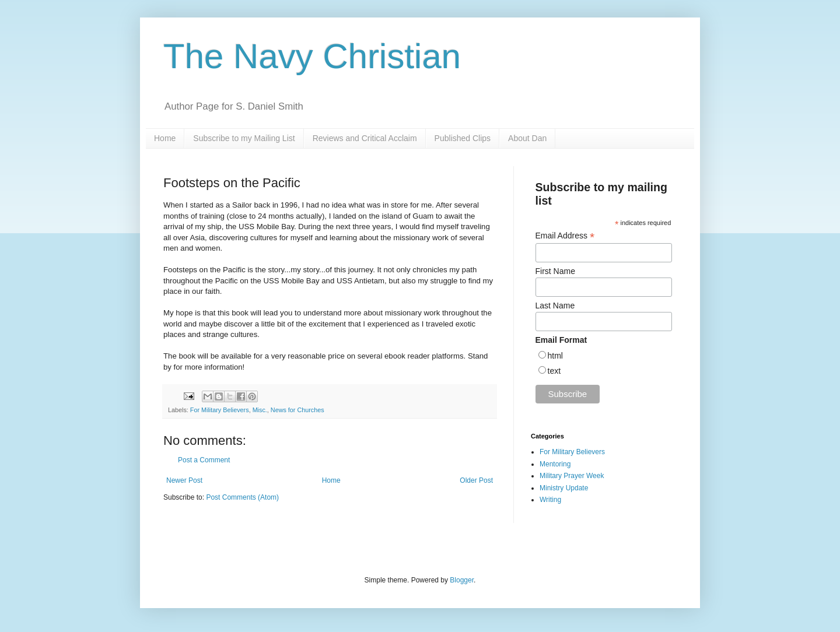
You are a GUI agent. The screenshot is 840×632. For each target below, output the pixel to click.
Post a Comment (204, 460)
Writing (550, 500)
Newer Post (184, 480)
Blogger (462, 580)
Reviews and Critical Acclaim (365, 138)
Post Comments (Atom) (242, 497)
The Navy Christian (312, 56)
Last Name (555, 306)
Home (165, 138)
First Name (555, 271)
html (555, 356)
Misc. (260, 410)
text (554, 371)
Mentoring (555, 464)
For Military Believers (220, 410)
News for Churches (297, 410)
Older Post (476, 480)
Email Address (565, 236)
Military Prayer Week (572, 476)
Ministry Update (564, 488)
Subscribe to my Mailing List (244, 138)
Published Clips (463, 138)
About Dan (527, 138)
